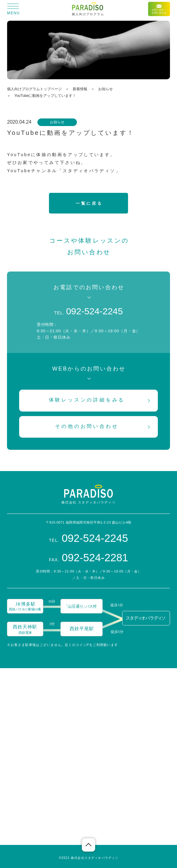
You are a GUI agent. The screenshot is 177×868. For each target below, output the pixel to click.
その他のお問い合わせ (87, 426)
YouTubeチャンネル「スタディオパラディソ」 (64, 171)
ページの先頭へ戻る (88, 845)
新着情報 (80, 89)
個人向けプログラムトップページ (34, 89)
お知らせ (106, 89)
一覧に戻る (89, 203)
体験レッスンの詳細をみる (87, 400)
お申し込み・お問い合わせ (159, 9)
